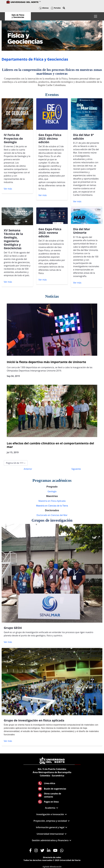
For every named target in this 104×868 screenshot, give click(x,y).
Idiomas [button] (44, 8)
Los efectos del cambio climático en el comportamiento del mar (50, 445)
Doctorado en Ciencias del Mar (52, 515)
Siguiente (76, 469)
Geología (52, 491)
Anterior (28, 469)
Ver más (8, 189)
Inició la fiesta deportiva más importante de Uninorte (46, 362)
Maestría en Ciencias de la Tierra (52, 506)
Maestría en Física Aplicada (52, 501)
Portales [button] (56, 8)
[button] (64, 8)
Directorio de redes (52, 857)
